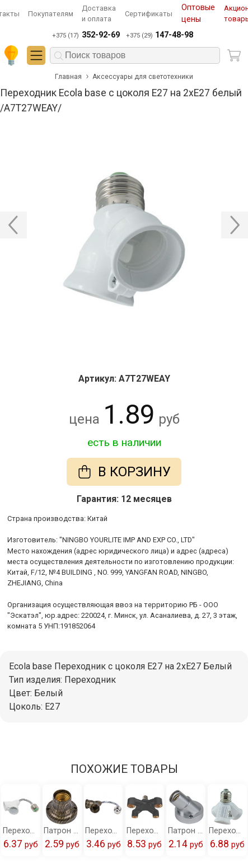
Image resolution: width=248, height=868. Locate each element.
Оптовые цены (198, 14)
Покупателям (51, 14)
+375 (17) (86, 35)
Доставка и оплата (99, 13)
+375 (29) (160, 35)
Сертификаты (149, 14)
